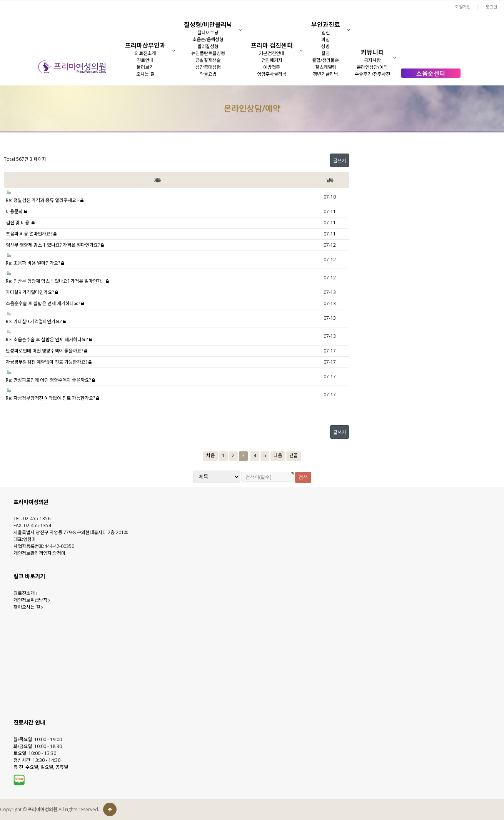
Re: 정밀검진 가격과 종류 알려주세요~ (45, 200)
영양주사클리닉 (272, 74)
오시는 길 (145, 74)
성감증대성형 (208, 67)
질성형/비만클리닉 (208, 25)
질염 (325, 53)
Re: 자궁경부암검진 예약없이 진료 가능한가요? (53, 398)
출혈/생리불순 (325, 60)
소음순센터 (431, 73)
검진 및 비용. (20, 223)
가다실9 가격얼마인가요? (32, 292)
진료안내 (145, 60)
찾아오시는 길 (28, 607)
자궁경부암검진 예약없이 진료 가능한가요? (49, 362)
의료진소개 (145, 53)
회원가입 (463, 7)
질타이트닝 (208, 33)
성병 (325, 46)
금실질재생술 (208, 60)
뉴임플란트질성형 (208, 53)
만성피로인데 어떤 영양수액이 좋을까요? (47, 351)
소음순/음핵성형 (208, 39)
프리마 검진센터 (272, 45)
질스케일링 (326, 67)
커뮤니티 (372, 52)
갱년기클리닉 (325, 74)
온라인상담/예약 (372, 67)
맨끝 (294, 455)
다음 (278, 455)
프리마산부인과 (145, 45)
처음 (210, 455)
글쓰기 (340, 161)
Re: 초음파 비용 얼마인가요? (35, 263)
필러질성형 (208, 46)
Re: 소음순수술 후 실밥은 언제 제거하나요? (49, 340)
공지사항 (372, 60)
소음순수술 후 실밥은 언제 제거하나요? (45, 303)
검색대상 (0, 86)
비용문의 (16, 211)
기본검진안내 (272, 53)
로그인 (491, 7)
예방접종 (272, 67)
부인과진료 (326, 25)
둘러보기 (145, 67)
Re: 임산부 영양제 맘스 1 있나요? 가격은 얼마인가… (57, 281)
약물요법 (208, 74)
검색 (303, 477)
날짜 (330, 180)
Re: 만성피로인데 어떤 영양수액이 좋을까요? (50, 380)
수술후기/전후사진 (372, 74)
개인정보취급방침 (32, 600)
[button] (174, 51)
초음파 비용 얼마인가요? (31, 234)
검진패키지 (272, 60)
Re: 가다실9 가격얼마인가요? (36, 321)
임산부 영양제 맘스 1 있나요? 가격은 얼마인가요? (55, 245)
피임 (325, 39)
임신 (325, 33)
